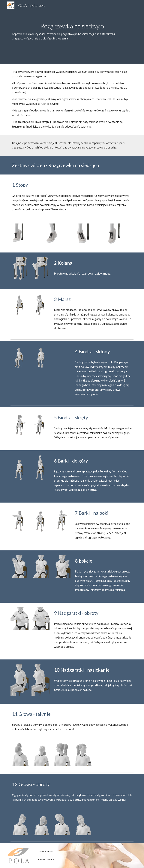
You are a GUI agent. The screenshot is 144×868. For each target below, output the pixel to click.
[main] (72, 32)
